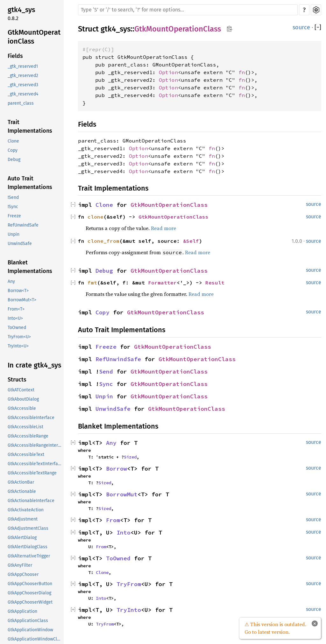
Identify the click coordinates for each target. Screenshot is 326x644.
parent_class (21, 103)
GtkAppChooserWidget (30, 602)
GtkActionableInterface (31, 501)
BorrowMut (122, 494)
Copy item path (229, 29)
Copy (13, 150)
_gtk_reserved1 (23, 66)
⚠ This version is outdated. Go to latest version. (275, 628)
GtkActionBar (21, 482)
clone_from (103, 241)
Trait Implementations (30, 126)
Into (124, 532)
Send (106, 371)
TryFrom (129, 584)
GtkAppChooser (23, 574)
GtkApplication (22, 611)
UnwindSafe (20, 244)
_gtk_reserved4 (23, 94)
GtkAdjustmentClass (28, 528)
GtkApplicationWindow (30, 630)
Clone (13, 141)
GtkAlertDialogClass (28, 547)
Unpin (14, 234)
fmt (92, 283)
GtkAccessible (22, 408)
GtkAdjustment (23, 519)
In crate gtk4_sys (34, 365)
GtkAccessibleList (25, 427)
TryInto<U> (18, 346)
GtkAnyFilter (20, 565)
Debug (14, 160)
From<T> (16, 309)
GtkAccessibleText (26, 455)
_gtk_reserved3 (23, 85)
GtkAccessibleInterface (31, 418)
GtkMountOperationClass (34, 37)
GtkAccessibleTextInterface (35, 464)
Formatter (162, 283)
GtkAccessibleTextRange (32, 473)
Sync (106, 384)
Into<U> (15, 318)
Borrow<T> (18, 291)
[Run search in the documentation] (188, 10)
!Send (13, 197)
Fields (15, 56)
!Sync (13, 207)
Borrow (117, 469)
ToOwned (17, 328)
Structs (17, 380)
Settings (316, 10)
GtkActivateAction (26, 510)
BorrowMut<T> (22, 300)
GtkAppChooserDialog (29, 593)
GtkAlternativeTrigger (29, 556)
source (301, 27)
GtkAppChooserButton (30, 584)
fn (242, 72)
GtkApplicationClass (28, 621)
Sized (130, 457)
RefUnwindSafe (23, 225)
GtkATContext (21, 390)
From (113, 520)
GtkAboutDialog (23, 399)
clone (96, 217)
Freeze (14, 216)
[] (318, 28)
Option (168, 72)
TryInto (129, 610)
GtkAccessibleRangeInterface (35, 445)
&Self (191, 241)
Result (215, 283)
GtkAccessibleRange (28, 436)
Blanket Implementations (30, 267)
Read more (163, 228)
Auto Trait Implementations (30, 183)
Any (11, 281)
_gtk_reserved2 (23, 76)
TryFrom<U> (19, 337)
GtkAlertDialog (22, 538)
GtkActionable (22, 491)
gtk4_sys (21, 10)
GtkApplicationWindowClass (35, 639)
